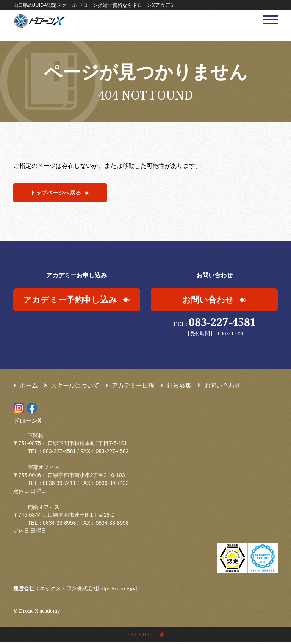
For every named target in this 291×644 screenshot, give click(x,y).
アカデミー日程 (130, 387)
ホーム (26, 387)
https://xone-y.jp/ (119, 589)
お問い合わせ (219, 387)
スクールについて (72, 387)
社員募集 (176, 387)
